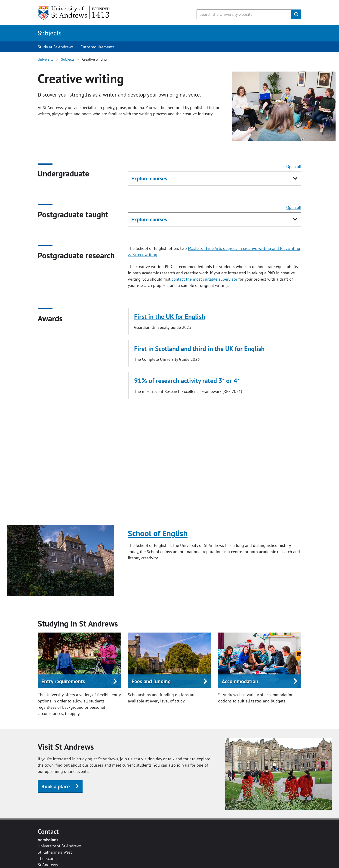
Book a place (56, 786)
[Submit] (296, 14)
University (45, 59)
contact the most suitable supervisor (204, 279)
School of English (158, 533)
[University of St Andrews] (75, 13)
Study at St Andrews (56, 47)
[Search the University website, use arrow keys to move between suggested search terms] (244, 14)
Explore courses (149, 178)
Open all (294, 167)
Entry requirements (97, 47)
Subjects (50, 33)
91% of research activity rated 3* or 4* (187, 381)
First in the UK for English (170, 316)
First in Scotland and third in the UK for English (199, 349)
